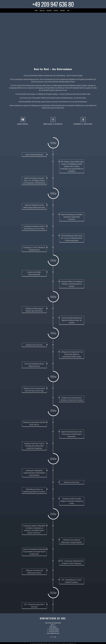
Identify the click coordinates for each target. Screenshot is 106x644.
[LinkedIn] (55, 637)
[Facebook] (51, 637)
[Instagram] (53, 637)
